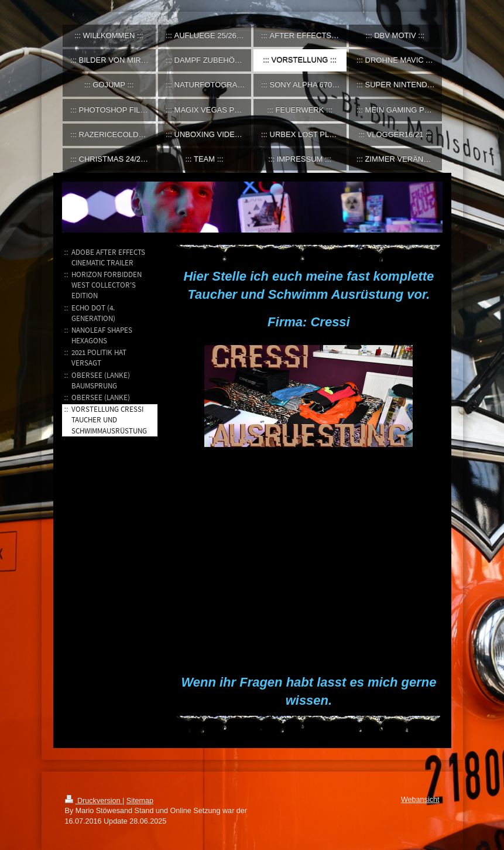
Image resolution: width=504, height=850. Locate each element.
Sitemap (140, 801)
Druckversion (94, 801)
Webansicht (420, 800)
